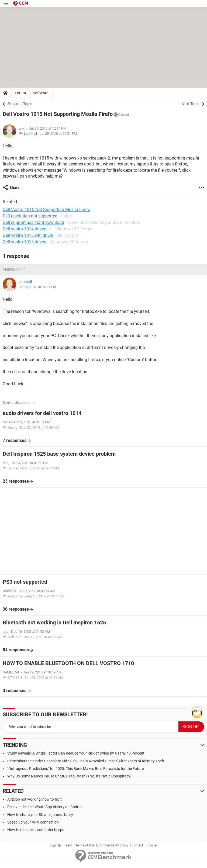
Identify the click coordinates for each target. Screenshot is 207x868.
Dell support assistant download (33, 222)
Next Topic (190, 104)
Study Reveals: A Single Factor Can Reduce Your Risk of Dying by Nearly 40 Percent (76, 753)
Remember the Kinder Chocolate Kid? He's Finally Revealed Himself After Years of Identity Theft (86, 761)
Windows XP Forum (74, 229)
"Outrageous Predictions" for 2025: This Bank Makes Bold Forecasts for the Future (75, 769)
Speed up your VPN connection (33, 822)
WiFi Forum (67, 235)
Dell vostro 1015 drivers (25, 242)
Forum (20, 93)
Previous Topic (20, 104)
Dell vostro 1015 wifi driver (28, 235)
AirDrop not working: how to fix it (34, 799)
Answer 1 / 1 (14, 269)
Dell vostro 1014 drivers (25, 229)
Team (68, 845)
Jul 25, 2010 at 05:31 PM (58, 134)
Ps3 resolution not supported (30, 216)
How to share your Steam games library (40, 815)
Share (15, 188)
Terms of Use (85, 845)
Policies (152, 845)
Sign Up (55, 845)
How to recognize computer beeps (36, 830)
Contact (137, 845)
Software (41, 93)
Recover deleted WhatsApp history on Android (45, 807)
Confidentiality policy (113, 845)
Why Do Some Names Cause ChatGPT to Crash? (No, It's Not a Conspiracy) (69, 776)
